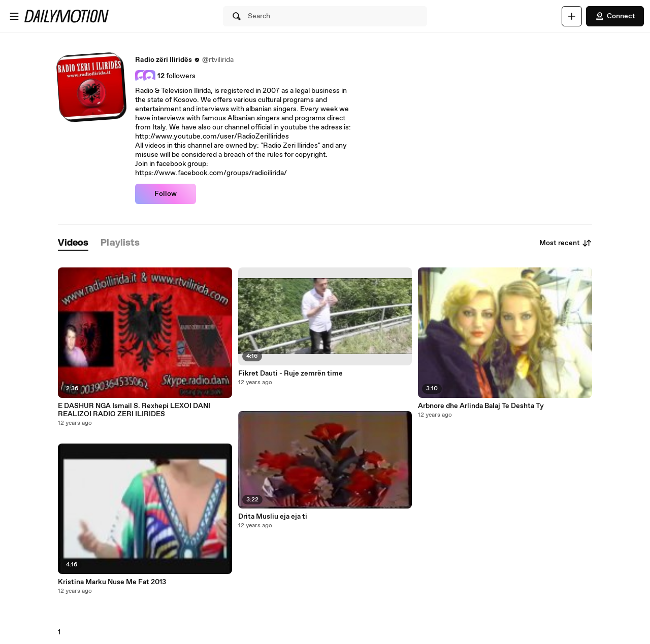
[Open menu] (14, 16)
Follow (166, 194)
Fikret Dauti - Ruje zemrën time (290, 374)
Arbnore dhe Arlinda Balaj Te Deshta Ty (481, 406)
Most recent (566, 243)
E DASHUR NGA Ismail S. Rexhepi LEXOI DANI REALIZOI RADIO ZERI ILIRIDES (134, 410)
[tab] (73, 243)
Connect (615, 16)
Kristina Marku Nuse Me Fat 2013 (112, 582)
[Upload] (572, 16)
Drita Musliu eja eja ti (273, 517)
